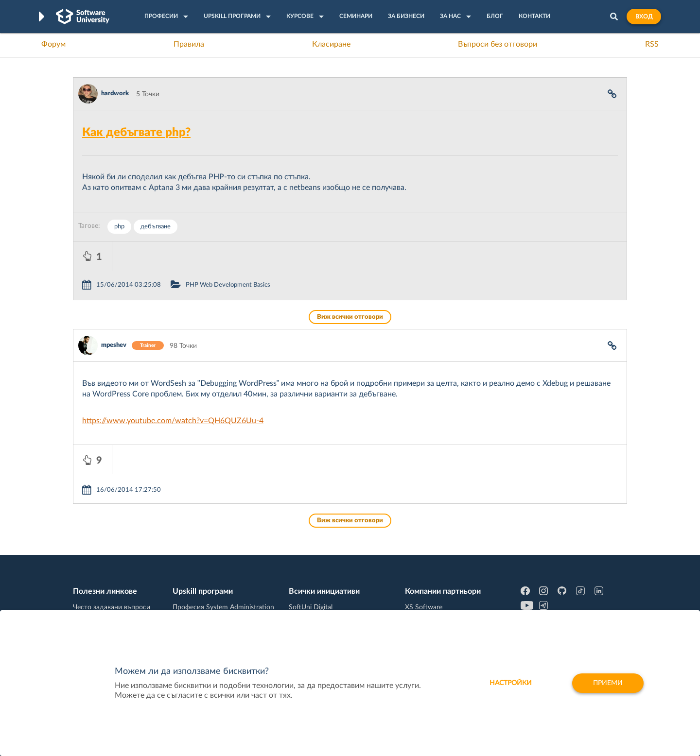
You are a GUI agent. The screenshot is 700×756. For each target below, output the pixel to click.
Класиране (331, 44)
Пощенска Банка (431, 609)
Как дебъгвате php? (136, 133)
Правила (189, 44)
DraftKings (421, 594)
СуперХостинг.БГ (432, 564)
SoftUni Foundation (318, 609)
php (119, 227)
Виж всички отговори (350, 288)
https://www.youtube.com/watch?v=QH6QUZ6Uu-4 (173, 392)
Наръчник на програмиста (114, 579)
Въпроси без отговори (498, 44)
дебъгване (156, 227)
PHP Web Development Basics (267, 256)
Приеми (608, 683)
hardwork (115, 94)
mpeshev (114, 316)
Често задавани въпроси (112, 549)
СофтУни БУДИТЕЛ (320, 594)
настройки (511, 683)
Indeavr (416, 579)
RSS (652, 44)
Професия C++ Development (217, 572)
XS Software (424, 549)
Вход (644, 17)
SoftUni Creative (314, 564)
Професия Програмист (109, 594)
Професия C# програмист (114, 609)
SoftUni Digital (311, 549)
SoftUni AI (304, 579)
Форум (53, 44)
